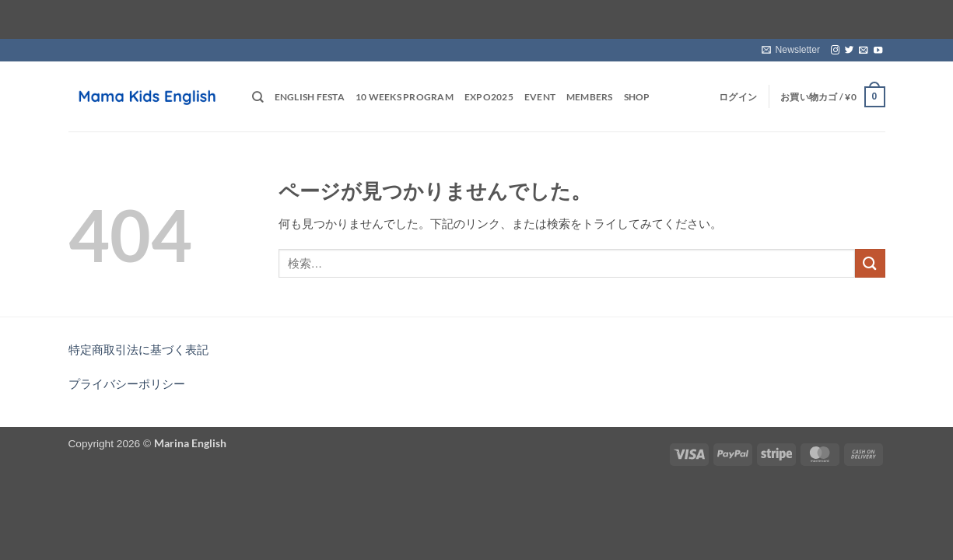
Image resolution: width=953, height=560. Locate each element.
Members (590, 97)
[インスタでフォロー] (835, 51)
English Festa (310, 97)
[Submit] (870, 263)
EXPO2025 (489, 97)
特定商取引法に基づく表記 (138, 350)
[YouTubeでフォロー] (878, 51)
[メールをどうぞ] (863, 51)
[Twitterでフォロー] (849, 51)
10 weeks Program (405, 97)
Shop (637, 97)
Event (540, 97)
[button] (791, 50)
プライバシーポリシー (127, 384)
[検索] (258, 97)
